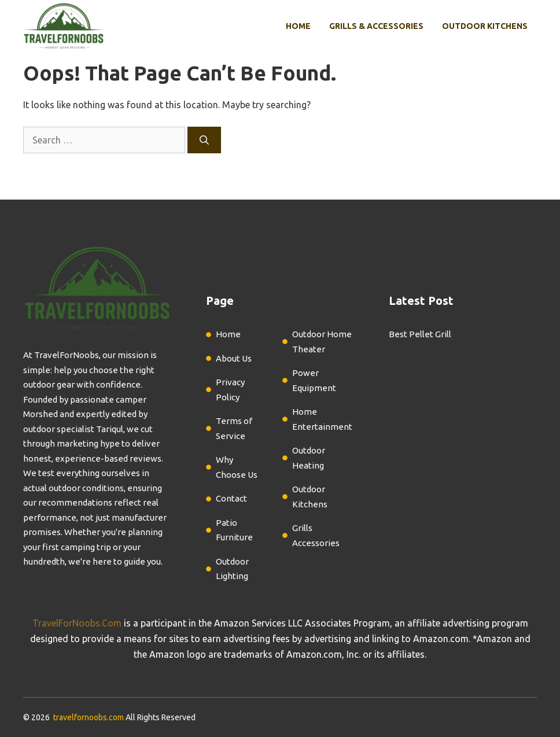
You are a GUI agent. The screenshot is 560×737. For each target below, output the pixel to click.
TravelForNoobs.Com (77, 623)
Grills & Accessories (376, 26)
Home (298, 26)
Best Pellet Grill (420, 334)
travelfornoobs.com (89, 717)
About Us (234, 358)
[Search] (204, 140)
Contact (231, 498)
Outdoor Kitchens (485, 26)
